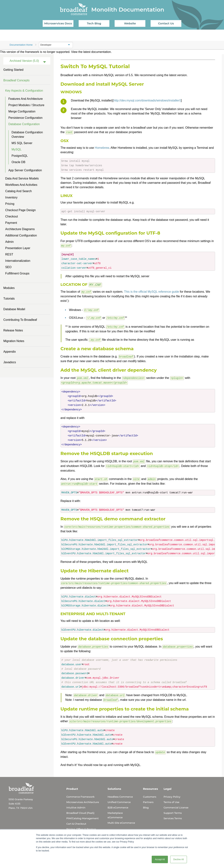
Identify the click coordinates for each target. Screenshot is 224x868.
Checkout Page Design (20, 210)
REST (9, 254)
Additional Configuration (21, 235)
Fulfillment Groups (17, 273)
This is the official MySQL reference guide (151, 291)
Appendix (10, 352)
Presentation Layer (18, 248)
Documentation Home (21, 45)
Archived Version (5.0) (24, 61)
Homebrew (102, 148)
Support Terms (173, 809)
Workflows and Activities (21, 185)
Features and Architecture (26, 99)
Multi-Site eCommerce (121, 819)
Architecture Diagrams (20, 229)
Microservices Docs (58, 23)
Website (130, 23)
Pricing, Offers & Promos (81, 825)
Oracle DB (18, 162)
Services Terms (173, 815)
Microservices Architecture (83, 798)
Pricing (10, 204)
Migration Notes (14, 341)
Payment (11, 223)
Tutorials (9, 299)
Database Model (14, 309)
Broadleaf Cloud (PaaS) (80, 809)
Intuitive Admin (76, 804)
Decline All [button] (179, 859)
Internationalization (18, 261)
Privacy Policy (172, 793)
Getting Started (13, 70)
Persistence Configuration (25, 118)
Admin (9, 242)
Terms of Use (172, 798)
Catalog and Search (18, 191)
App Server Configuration (25, 170)
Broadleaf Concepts (16, 80)
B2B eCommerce (118, 804)
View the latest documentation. (92, 52)
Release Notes (13, 330)
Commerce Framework (80, 793)
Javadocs (10, 362)
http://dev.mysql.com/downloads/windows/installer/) (147, 100)
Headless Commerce (120, 793)
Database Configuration (24, 124)
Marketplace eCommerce (115, 811)
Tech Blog (94, 23)
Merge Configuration (22, 111)
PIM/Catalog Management (82, 815)
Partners (148, 798)
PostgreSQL (20, 156)
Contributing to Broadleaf (20, 320)
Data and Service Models (22, 178)
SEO (8, 267)
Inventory (11, 197)
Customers (150, 793)
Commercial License (176, 804)
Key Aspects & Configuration (24, 91)
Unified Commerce (119, 798)
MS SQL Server (22, 143)
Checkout (12, 216)
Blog (146, 804)
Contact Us (166, 23)
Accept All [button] (160, 859)
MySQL (16, 149)
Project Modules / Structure (26, 105)
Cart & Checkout (76, 820)
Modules (9, 288)
